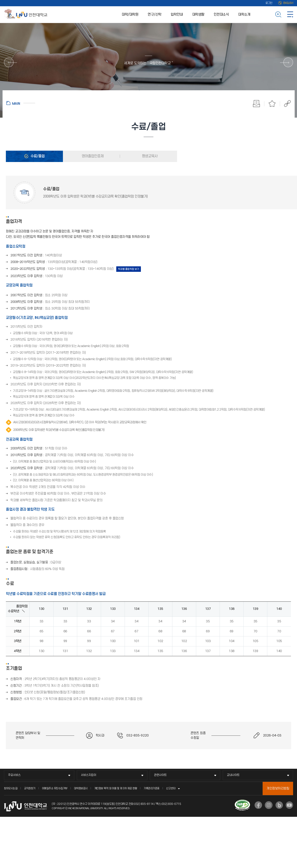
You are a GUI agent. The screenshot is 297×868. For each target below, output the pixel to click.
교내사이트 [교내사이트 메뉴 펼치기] (233, 775)
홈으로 (21, 103)
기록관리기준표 (152, 788)
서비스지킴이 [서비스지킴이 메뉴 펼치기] (89, 775)
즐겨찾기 (272, 104)
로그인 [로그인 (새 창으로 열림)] (269, 3)
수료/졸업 (37, 156)
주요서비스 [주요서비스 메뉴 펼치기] (14, 775)
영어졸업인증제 (92, 156)
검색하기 (278, 14)
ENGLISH (288, 3)
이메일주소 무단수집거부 (55, 788)
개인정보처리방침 (278, 788)
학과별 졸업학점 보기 (129, 269)
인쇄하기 (257, 104)
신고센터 (171, 788)
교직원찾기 (30, 788)
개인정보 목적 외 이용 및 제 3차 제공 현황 (116, 788)
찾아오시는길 (11, 788)
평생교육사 (149, 156)
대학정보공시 (81, 788)
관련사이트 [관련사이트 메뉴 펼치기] (160, 775)
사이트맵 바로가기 (290, 14)
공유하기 (285, 104)
